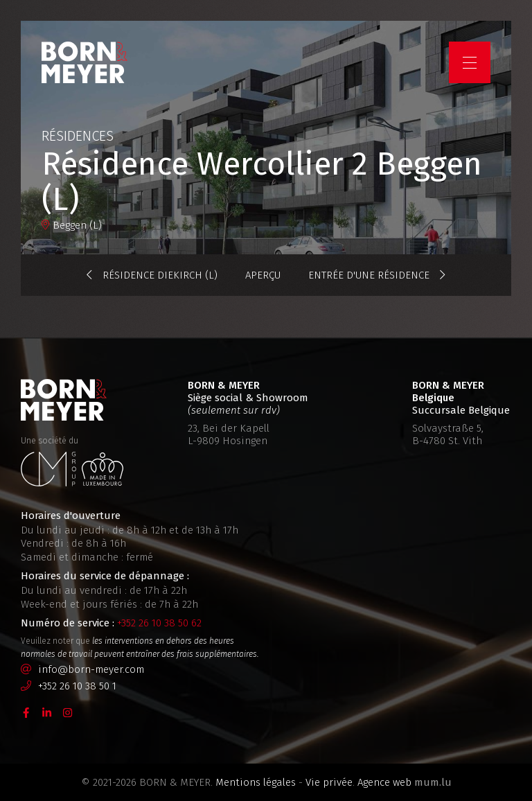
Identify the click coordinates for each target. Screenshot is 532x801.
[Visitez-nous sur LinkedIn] (47, 712)
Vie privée (329, 782)
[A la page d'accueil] (85, 62)
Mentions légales (256, 782)
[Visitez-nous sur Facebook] (26, 712)
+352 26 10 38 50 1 (77, 686)
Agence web (384, 782)
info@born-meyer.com (91, 669)
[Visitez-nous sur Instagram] (68, 712)
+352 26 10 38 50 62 (159, 623)
